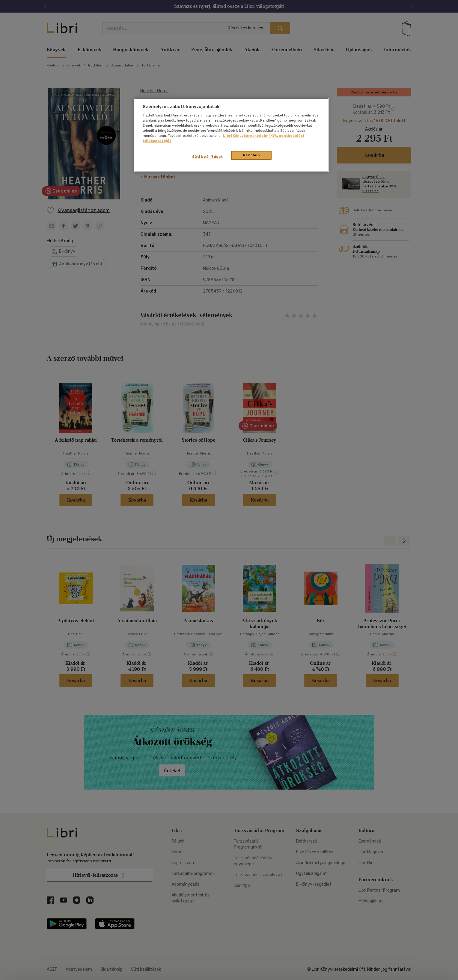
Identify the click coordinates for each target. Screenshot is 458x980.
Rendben (251, 155)
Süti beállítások (208, 157)
